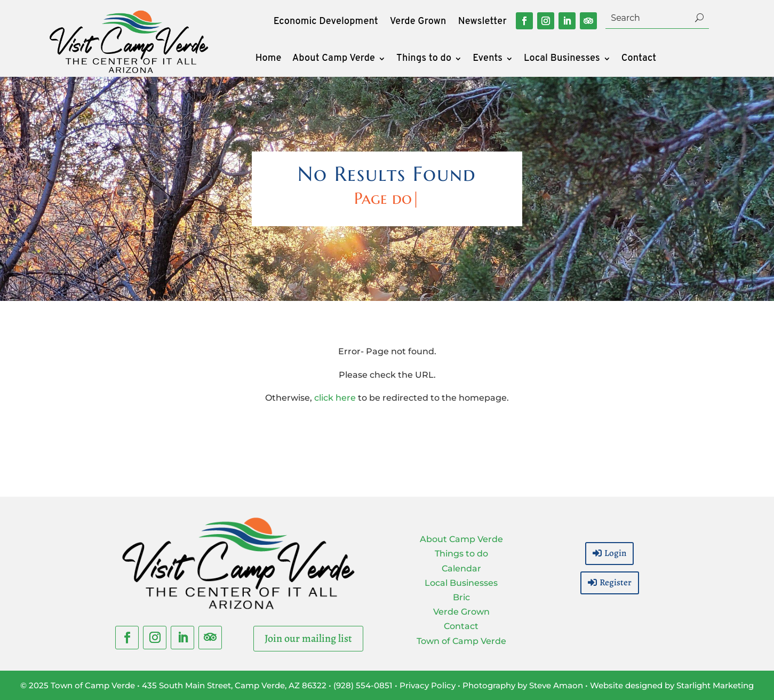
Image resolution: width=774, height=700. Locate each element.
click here (335, 398)
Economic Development (326, 23)
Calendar (461, 568)
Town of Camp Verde (461, 641)
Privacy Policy (428, 685)
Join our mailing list (308, 638)
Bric (461, 597)
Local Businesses (562, 60)
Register (616, 582)
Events (488, 60)
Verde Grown (418, 23)
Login (615, 553)
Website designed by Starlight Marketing (672, 685)
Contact (639, 60)
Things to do (424, 60)
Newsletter (482, 23)
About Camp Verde (334, 60)
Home (269, 60)
